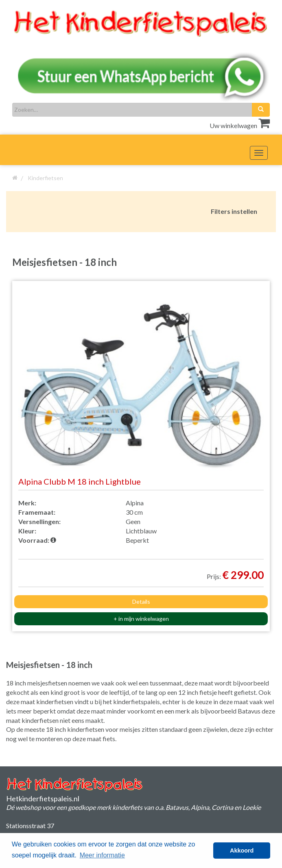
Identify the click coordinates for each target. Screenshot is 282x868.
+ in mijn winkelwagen (141, 619)
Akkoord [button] (242, 851)
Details (141, 602)
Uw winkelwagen (240, 125)
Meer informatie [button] (102, 855)
